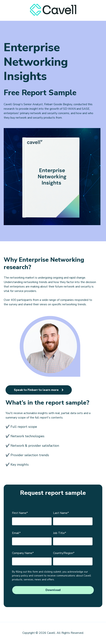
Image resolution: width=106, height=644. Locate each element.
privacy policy (20, 576)
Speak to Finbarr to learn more (39, 390)
